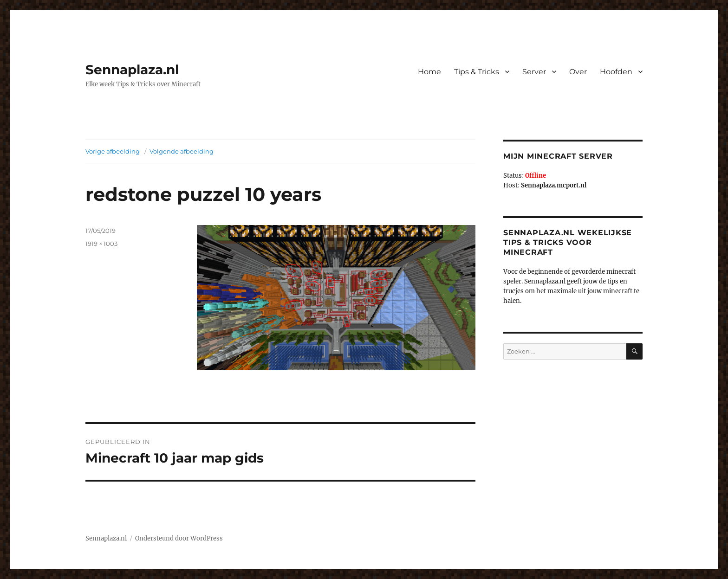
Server (534, 72)
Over (578, 72)
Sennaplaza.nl (132, 70)
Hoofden (616, 72)
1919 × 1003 (101, 244)
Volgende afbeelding (182, 151)
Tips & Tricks (477, 72)
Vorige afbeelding (113, 151)
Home (429, 72)
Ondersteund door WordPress (179, 538)
